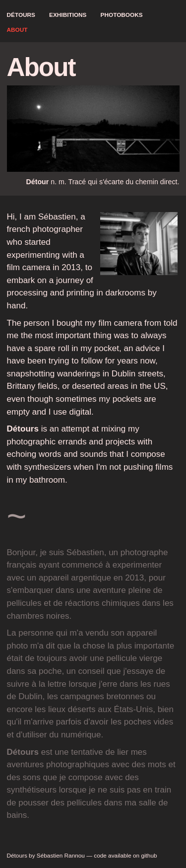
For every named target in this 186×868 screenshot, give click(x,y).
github (149, 856)
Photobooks (122, 15)
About (17, 30)
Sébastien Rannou (61, 856)
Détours (21, 15)
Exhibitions (68, 15)
